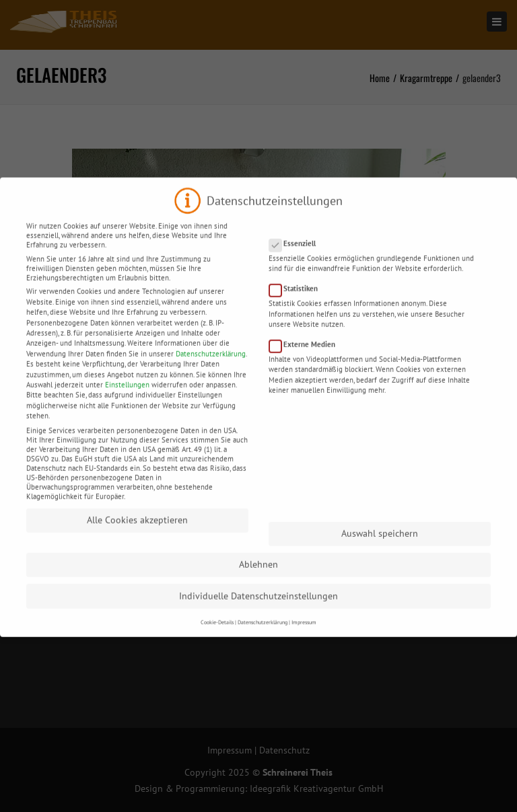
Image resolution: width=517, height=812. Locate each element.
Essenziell (297, 256)
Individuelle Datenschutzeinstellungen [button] (258, 608)
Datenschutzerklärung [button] (263, 634)
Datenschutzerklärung (211, 366)
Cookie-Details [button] (217, 634)
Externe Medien (306, 357)
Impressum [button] (304, 634)
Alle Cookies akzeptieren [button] (137, 532)
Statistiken (298, 301)
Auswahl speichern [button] (380, 546)
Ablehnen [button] (258, 577)
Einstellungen (127, 397)
